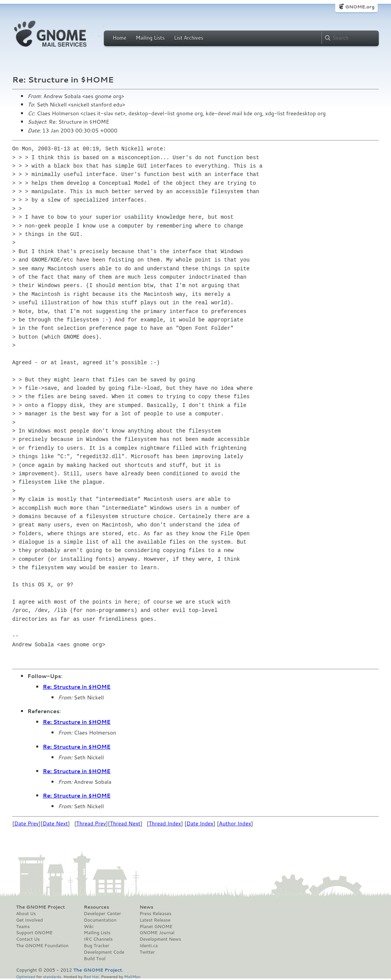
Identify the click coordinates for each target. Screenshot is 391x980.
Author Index (235, 823)
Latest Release (155, 920)
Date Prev (26, 823)
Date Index (200, 823)
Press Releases (155, 914)
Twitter (147, 952)
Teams (23, 927)
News (146, 907)
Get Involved (29, 920)
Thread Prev (91, 823)
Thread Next (125, 823)
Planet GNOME (156, 927)
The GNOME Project (40, 907)
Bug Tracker (97, 946)
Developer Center (103, 914)
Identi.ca (149, 946)
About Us (26, 914)
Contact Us (28, 939)
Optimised (26, 976)
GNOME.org (360, 7)
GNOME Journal (157, 933)
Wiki (89, 927)
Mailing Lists (150, 38)
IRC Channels (99, 939)
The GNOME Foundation (42, 946)
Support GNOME (34, 933)
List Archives (189, 38)
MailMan (132, 976)
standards (52, 976)
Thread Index (165, 823)
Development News (160, 939)
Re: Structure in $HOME (77, 687)
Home (120, 38)
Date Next (55, 823)
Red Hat (91, 976)
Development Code (104, 952)
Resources (97, 907)
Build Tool (95, 959)
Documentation (100, 920)
